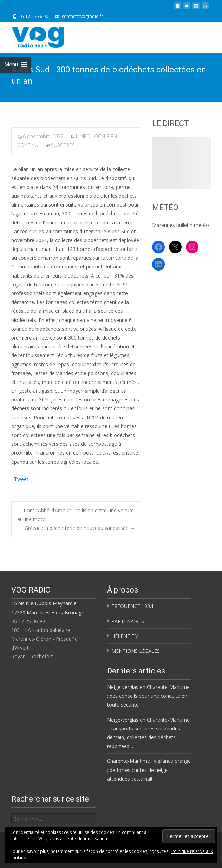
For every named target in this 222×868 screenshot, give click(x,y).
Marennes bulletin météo (181, 225)
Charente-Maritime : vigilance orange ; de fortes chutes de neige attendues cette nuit (149, 770)
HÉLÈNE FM (125, 636)
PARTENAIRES (128, 621)
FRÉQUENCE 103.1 (133, 606)
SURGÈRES (63, 145)
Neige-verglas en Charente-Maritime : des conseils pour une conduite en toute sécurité (148, 696)
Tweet (21, 478)
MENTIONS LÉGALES (136, 651)
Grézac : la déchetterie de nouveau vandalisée (80, 528)
